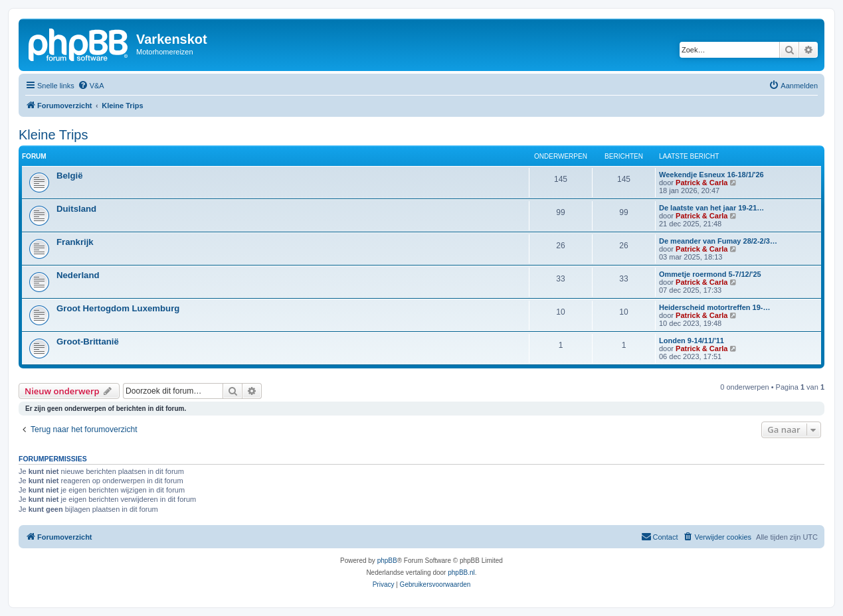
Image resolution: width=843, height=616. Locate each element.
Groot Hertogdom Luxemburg (118, 308)
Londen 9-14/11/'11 (692, 341)
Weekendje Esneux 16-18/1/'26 (711, 175)
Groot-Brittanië (88, 342)
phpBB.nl (461, 573)
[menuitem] (91, 86)
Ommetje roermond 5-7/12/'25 (710, 274)
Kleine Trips (53, 135)
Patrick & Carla (702, 183)
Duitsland (76, 209)
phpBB (387, 561)
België (70, 176)
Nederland (78, 275)
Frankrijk (75, 242)
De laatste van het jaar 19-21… (711, 208)
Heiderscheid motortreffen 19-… (714, 307)
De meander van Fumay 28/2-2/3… (718, 241)
